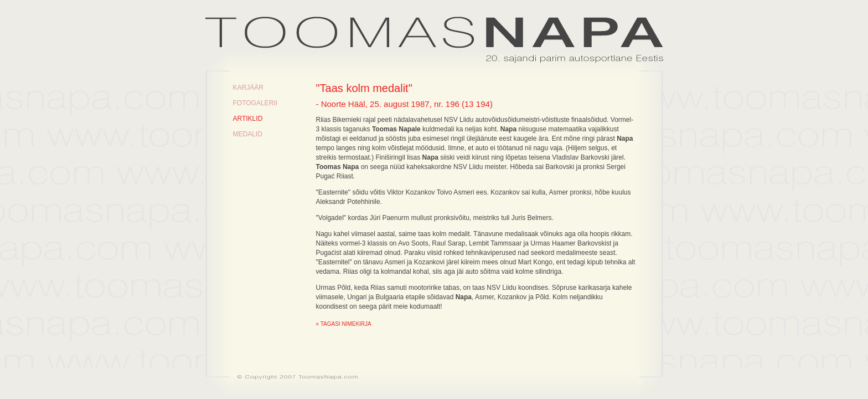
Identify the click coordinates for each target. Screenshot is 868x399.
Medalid (248, 134)
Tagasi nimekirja (346, 324)
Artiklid (248, 119)
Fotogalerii (255, 103)
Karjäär (248, 88)
